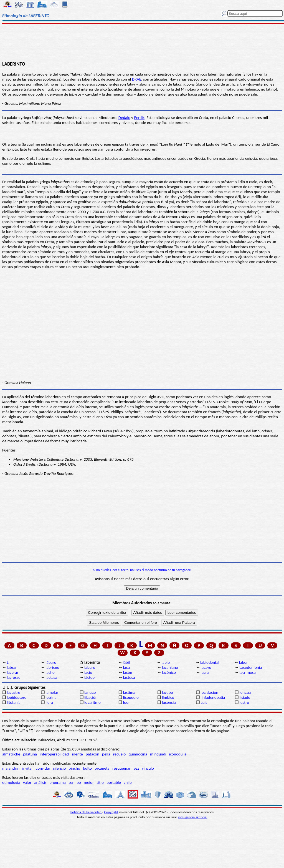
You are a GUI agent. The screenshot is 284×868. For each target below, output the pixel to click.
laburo (90, 667)
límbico (168, 697)
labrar (12, 667)
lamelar (52, 692)
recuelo (120, 754)
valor (27, 782)
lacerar (12, 672)
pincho (74, 768)
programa (58, 782)
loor (127, 702)
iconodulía (178, 754)
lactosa (129, 677)
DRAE (137, 79)
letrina (51, 697)
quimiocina (138, 754)
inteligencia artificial (193, 817)
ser (71, 782)
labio (166, 662)
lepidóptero (17, 697)
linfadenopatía (213, 697)
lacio (88, 672)
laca (126, 667)
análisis (40, 782)
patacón (92, 754)
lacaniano (170, 667)
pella (106, 754)
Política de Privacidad (86, 812)
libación (91, 697)
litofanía (14, 702)
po (79, 782)
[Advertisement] (142, 42)
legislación (209, 692)
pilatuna (30, 754)
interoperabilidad (54, 754)
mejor (89, 782)
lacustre (13, 692)
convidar (43, 768)
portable (114, 782)
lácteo (89, 677)
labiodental (210, 662)
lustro (244, 702)
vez (136, 768)
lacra (205, 672)
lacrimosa (248, 672)
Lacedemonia (251, 667)
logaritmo (92, 702)
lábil (126, 662)
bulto (87, 768)
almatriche (11, 754)
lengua (245, 692)
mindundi (158, 754)
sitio (100, 782)
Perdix (139, 118)
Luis (204, 702)
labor (244, 662)
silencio (60, 768)
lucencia (169, 702)
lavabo (168, 692)
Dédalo (124, 118)
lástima (129, 692)
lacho (50, 672)
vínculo (148, 768)
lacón (128, 672)
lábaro (51, 662)
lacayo (206, 667)
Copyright (111, 812)
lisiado (245, 697)
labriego (52, 667)
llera (49, 702)
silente (77, 754)
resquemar (121, 768)
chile (128, 782)
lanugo (90, 692)
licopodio (131, 697)
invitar (28, 768)
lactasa (51, 677)
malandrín (11, 768)
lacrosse (13, 677)
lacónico (169, 672)
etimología (11, 782)
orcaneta (102, 768)
